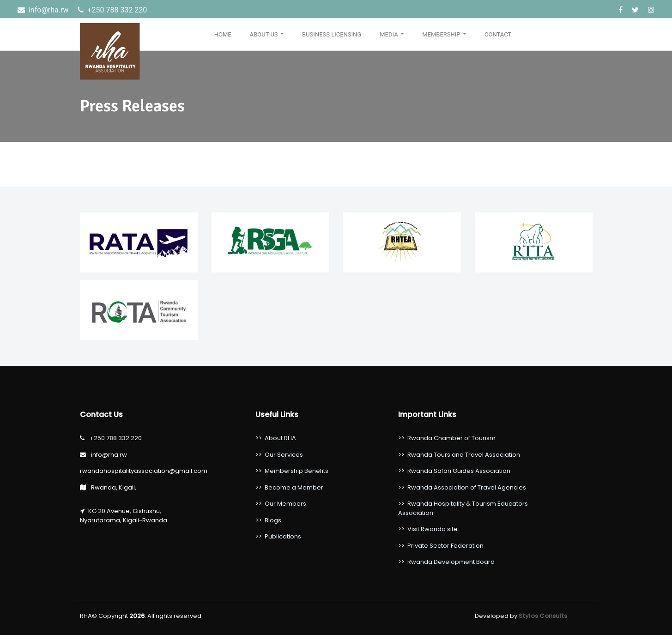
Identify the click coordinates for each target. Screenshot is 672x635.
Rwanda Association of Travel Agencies (467, 487)
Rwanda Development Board (451, 562)
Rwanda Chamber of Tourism (451, 438)
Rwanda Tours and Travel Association (464, 455)
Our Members (285, 504)
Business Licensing (332, 34)
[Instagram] (651, 10)
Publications (283, 536)
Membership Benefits (297, 471)
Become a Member (294, 487)
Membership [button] (442, 34)
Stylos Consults (543, 616)
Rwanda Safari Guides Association (459, 471)
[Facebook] (621, 10)
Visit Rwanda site (433, 529)
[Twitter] (636, 10)
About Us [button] (265, 34)
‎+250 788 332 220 (112, 10)
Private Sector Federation (445, 546)
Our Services (284, 455)
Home (223, 34)
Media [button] (390, 34)
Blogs (273, 520)
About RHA (280, 438)
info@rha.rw (44, 10)
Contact (498, 34)
